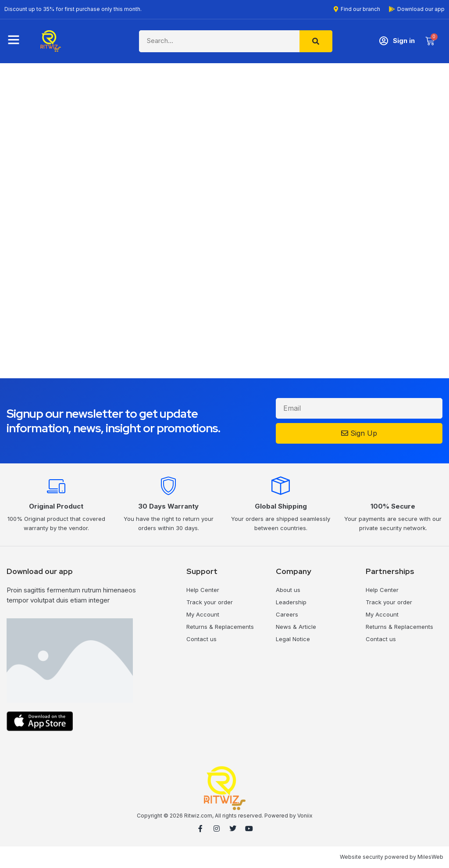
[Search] (316, 41)
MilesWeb (430, 857)
